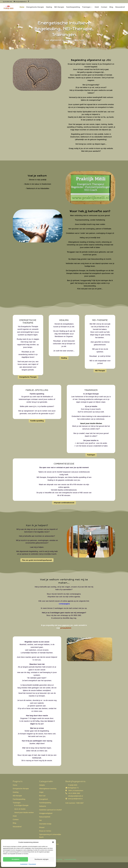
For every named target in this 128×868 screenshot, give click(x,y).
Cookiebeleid (24, 864)
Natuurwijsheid (45, 817)
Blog (111, 7)
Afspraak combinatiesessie (64, 503)
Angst (41, 792)
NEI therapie (59, 7)
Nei (40, 820)
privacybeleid (66, 628)
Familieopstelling (73, 7)
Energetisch (44, 799)
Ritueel (42, 827)
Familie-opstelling (37, 421)
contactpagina (64, 604)
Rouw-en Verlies (45, 831)
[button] (53, 842)
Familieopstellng (45, 803)
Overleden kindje (45, 824)
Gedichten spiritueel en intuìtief (50, 810)
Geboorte (43, 806)
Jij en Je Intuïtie (20, 809)
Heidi (97, 7)
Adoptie (42, 785)
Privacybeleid (32, 864)
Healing (49, 7)
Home (22, 7)
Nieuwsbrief (120, 7)
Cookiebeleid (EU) (70, 859)
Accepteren (16, 859)
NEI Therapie (100, 371)
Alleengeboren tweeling (48, 789)
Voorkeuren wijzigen (41, 859)
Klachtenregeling (57, 859)
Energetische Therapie (28, 377)
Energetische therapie (35, 7)
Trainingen (86, 7)
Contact (104, 7)
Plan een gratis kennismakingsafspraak (37, 560)
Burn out (42, 796)
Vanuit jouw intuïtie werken (24, 812)
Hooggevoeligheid (46, 813)
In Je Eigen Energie (21, 805)
